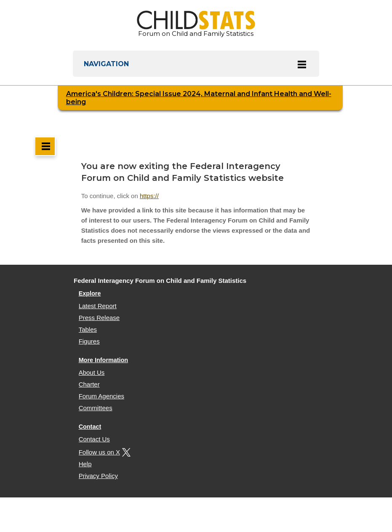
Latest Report (98, 306)
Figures (89, 341)
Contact (90, 427)
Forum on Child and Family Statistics (196, 24)
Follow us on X (104, 452)
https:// (149, 196)
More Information (104, 360)
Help (85, 464)
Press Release (99, 318)
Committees (96, 408)
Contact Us (94, 439)
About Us (92, 372)
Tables (88, 329)
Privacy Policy (98, 476)
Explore (90, 293)
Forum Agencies (101, 396)
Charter (89, 384)
